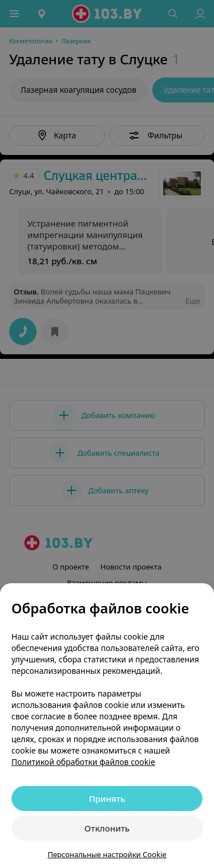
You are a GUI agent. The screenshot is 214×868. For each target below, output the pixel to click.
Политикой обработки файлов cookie (83, 762)
